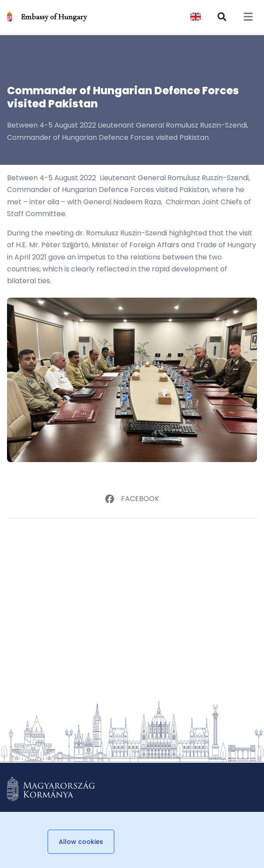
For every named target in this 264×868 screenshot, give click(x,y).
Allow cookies (81, 842)
